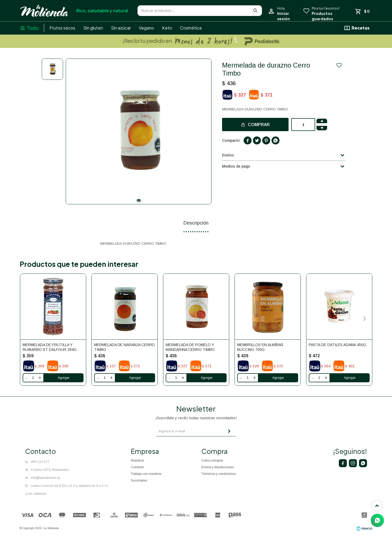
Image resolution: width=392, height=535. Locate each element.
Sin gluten (93, 28)
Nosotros (137, 461)
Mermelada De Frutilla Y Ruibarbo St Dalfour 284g (50, 347)
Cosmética (191, 28)
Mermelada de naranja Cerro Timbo (124, 347)
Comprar (259, 125)
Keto (167, 28)
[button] (139, 200)
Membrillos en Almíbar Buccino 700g (260, 347)
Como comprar (212, 461)
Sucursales (139, 480)
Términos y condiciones (219, 474)
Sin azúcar (121, 28)
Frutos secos (62, 28)
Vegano (146, 28)
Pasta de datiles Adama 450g (337, 345)
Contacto (137, 467)
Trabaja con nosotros (146, 474)
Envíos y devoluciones (218, 467)
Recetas (361, 28)
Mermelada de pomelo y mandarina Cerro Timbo (190, 347)
